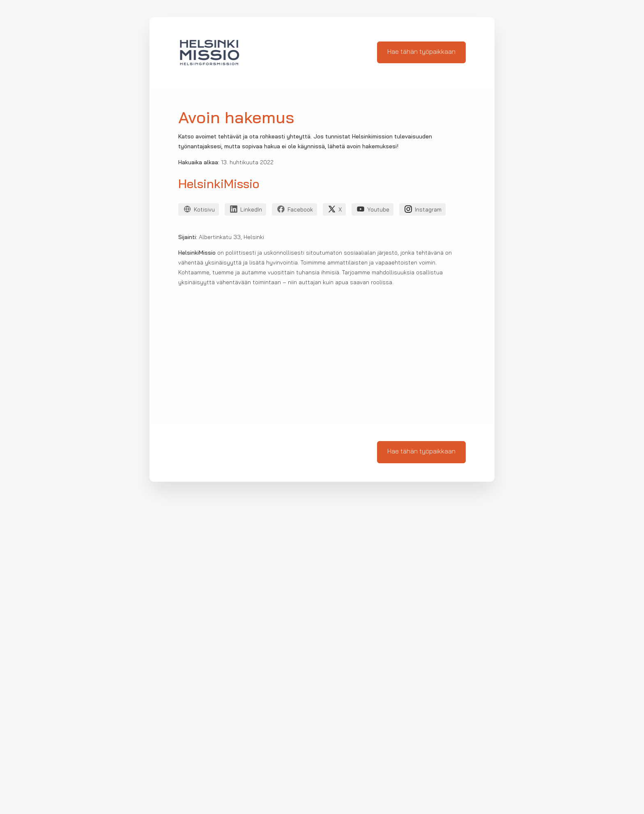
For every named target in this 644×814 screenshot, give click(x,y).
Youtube (373, 210)
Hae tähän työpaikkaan (421, 52)
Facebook (294, 210)
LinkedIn (245, 210)
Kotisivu (199, 210)
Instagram (422, 210)
